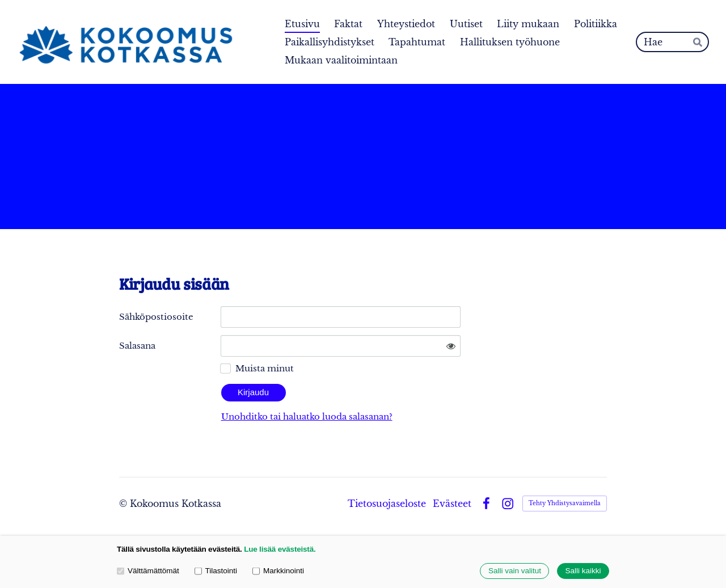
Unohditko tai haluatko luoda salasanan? (307, 416)
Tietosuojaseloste (387, 504)
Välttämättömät (148, 571)
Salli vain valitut (515, 571)
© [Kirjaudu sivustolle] (124, 504)
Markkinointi (278, 571)
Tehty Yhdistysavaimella (565, 503)
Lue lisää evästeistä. (280, 549)
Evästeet (452, 504)
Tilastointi (216, 571)
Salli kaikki (583, 571)
